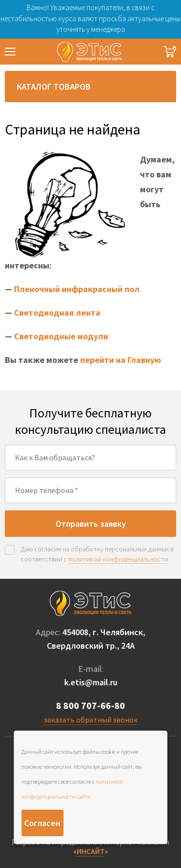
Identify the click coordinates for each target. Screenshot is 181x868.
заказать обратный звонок (91, 720)
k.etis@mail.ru (91, 682)
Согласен (42, 823)
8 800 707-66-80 (90, 705)
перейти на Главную (121, 360)
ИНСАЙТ (91, 851)
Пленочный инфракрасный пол (77, 289)
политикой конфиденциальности (118, 559)
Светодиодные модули (61, 336)
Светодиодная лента (57, 313)
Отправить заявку (91, 524)
